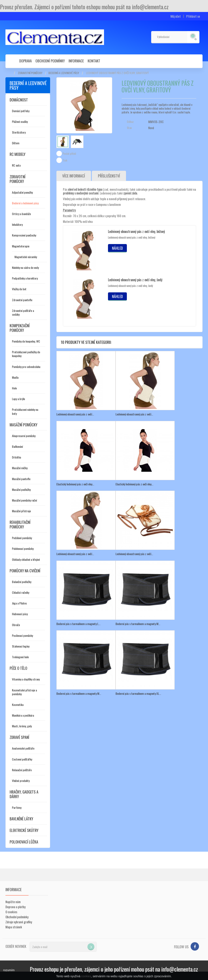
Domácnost (19, 100)
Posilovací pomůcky (22, 635)
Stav (129, 128)
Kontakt (94, 61)
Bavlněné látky (21, 819)
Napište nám (13, 902)
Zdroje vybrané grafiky (19, 922)
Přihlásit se (193, 16)
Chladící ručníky (21, 592)
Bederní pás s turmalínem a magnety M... (138, 623)
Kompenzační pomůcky (20, 328)
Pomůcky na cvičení (25, 571)
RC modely (18, 154)
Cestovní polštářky (22, 759)
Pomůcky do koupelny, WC (26, 341)
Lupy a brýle (18, 399)
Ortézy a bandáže (21, 214)
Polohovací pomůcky (23, 548)
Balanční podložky (22, 582)
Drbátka (16, 457)
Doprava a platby (16, 907)
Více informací (74, 176)
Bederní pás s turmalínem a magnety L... (78, 623)
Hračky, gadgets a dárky (24, 794)
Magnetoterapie (21, 246)
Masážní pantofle (21, 479)
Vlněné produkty (21, 781)
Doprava (25, 61)
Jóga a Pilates (19, 603)
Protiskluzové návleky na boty (25, 411)
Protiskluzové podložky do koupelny (26, 354)
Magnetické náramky (26, 257)
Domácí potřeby (21, 111)
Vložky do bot (19, 289)
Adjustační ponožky (22, 192)
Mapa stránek (14, 927)
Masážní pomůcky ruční (24, 500)
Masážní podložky (21, 489)
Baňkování (17, 446)
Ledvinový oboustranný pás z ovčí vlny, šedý (135, 280)
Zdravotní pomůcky (30, 73)
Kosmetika (18, 705)
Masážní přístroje (21, 511)
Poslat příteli (69, 154)
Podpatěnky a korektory (25, 278)
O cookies (11, 912)
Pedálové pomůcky (22, 538)
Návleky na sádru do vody (25, 267)
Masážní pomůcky (23, 425)
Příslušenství (109, 176)
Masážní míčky (20, 468)
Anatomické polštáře (23, 748)
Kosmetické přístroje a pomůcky (24, 692)
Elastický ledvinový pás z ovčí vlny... (75, 484)
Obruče (16, 625)
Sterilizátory (19, 132)
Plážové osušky (20, 122)
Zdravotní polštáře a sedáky (23, 312)
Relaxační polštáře (22, 770)
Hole (14, 388)
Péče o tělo (18, 668)
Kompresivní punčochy (24, 235)
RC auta (16, 165)
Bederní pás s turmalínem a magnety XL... (138, 693)
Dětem (16, 143)
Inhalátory (17, 224)
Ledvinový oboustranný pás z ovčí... (75, 414)
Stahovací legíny (21, 646)
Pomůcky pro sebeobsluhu (26, 367)
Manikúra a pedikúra (23, 715)
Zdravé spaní (19, 737)
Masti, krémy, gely (22, 726)
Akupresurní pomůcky (24, 436)
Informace (76, 61)
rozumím (9, 970)
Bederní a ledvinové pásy (64, 73)
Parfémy (17, 807)
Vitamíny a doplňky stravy (26, 679)
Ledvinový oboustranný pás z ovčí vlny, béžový (136, 232)
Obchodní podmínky (50, 61)
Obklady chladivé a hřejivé (26, 559)
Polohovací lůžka (24, 842)
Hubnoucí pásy (20, 614)
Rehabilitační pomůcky (20, 524)
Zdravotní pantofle (22, 300)
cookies (86, 976)
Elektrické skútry (24, 830)
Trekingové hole (20, 657)
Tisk (65, 160)
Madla (15, 377)
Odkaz (130, 122)
